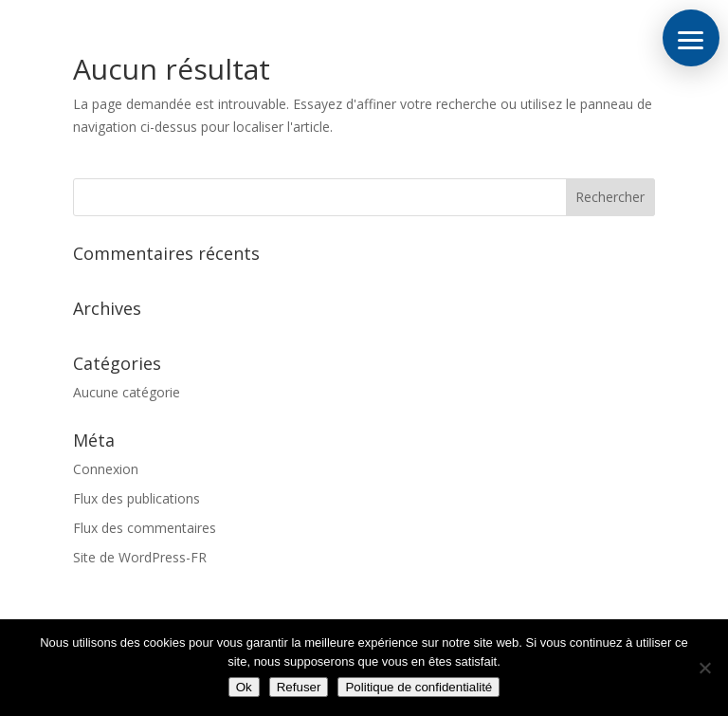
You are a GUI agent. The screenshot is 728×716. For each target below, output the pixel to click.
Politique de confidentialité (419, 687)
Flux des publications (136, 498)
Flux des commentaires (145, 528)
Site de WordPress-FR (140, 557)
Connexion (106, 469)
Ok (244, 687)
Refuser (299, 687)
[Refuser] (704, 668)
